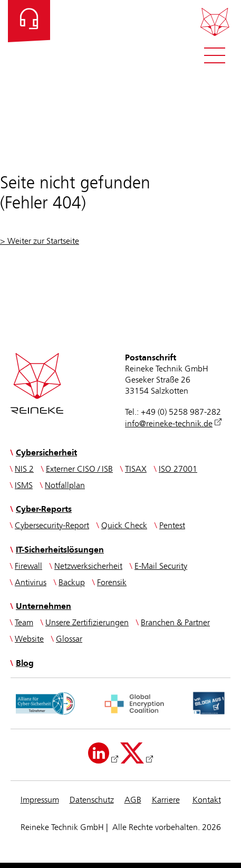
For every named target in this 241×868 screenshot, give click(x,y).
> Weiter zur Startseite (40, 241)
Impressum (40, 800)
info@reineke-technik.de (169, 424)
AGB (133, 800)
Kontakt (207, 800)
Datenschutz (92, 800)
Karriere (166, 800)
